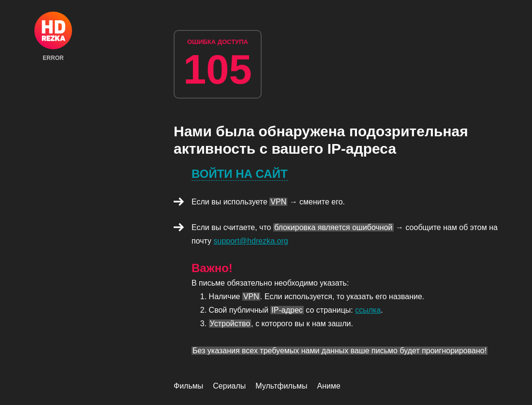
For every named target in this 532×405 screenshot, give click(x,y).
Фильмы (188, 386)
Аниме (329, 386)
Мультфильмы (281, 386)
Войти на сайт (240, 174)
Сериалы (229, 386)
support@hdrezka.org (251, 241)
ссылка (368, 310)
